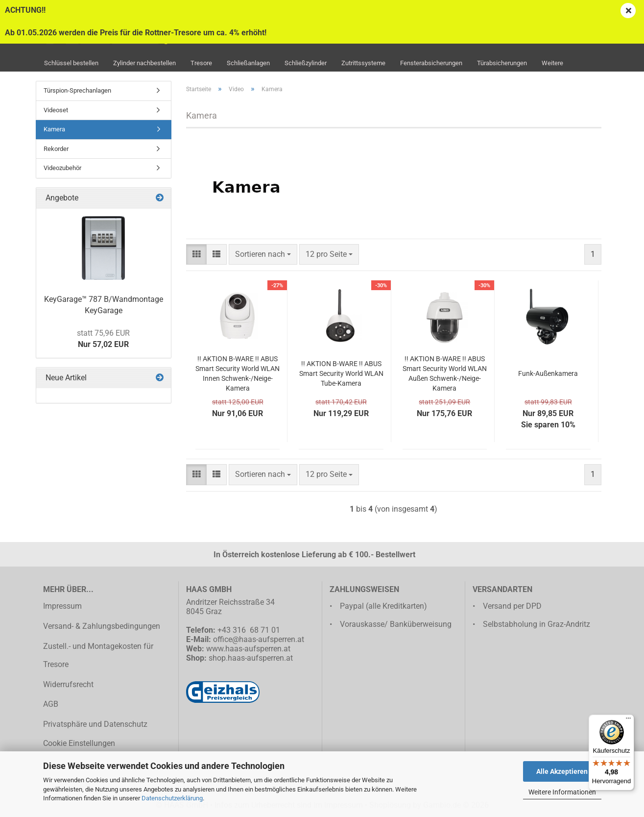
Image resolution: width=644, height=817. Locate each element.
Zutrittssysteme (363, 63)
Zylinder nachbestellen (144, 63)
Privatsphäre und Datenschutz (95, 724)
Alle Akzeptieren (562, 771)
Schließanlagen (248, 63)
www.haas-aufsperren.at (248, 649)
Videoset (56, 110)
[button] (196, 255)
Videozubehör (62, 168)
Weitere (552, 63)
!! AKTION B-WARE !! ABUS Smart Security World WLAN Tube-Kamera (341, 373)
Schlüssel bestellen (71, 63)
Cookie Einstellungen (79, 743)
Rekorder (56, 149)
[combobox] (263, 255)
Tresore (201, 63)
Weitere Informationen (562, 792)
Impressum (62, 606)
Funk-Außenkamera (548, 373)
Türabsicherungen (502, 63)
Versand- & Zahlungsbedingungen (102, 626)
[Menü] (628, 720)
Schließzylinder (306, 63)
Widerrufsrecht (68, 684)
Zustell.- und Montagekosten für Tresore (98, 655)
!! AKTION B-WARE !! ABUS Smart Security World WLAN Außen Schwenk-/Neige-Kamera (445, 373)
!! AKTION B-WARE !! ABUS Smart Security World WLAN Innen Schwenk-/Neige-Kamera (238, 373)
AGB (51, 704)
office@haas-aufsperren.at (259, 639)
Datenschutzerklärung (172, 798)
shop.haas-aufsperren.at (251, 658)
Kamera (54, 129)
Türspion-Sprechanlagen (77, 90)
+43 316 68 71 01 (249, 630)
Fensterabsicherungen (431, 63)
